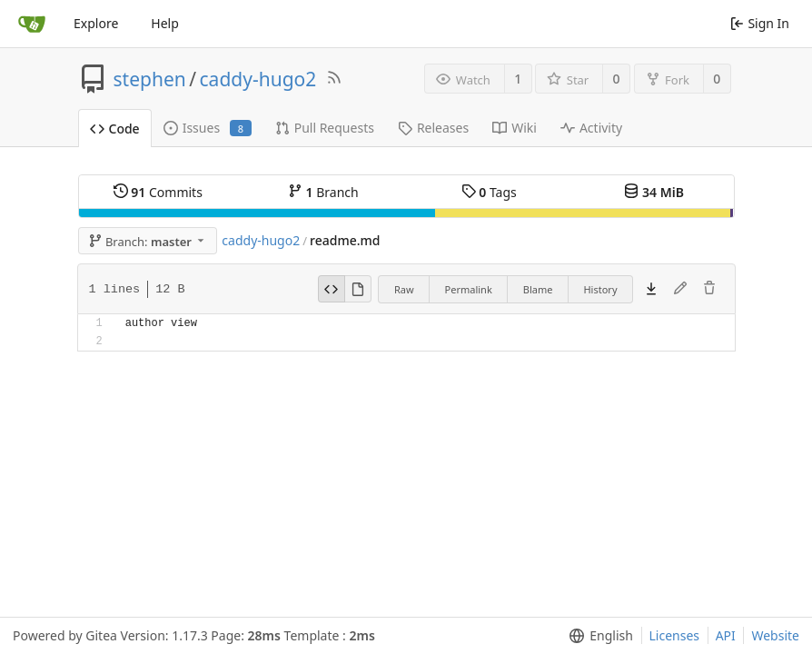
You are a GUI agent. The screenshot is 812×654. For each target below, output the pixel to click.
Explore (96, 23)
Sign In (760, 23)
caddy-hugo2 (258, 79)
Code (115, 129)
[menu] (597, 636)
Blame (538, 289)
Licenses (675, 635)
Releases (433, 128)
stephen (150, 79)
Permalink (469, 289)
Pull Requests (325, 128)
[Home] (32, 24)
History (600, 289)
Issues (208, 128)
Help (165, 23)
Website (775, 635)
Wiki (515, 128)
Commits (158, 192)
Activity (591, 128)
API (726, 635)
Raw (404, 289)
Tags (489, 192)
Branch (323, 192)
